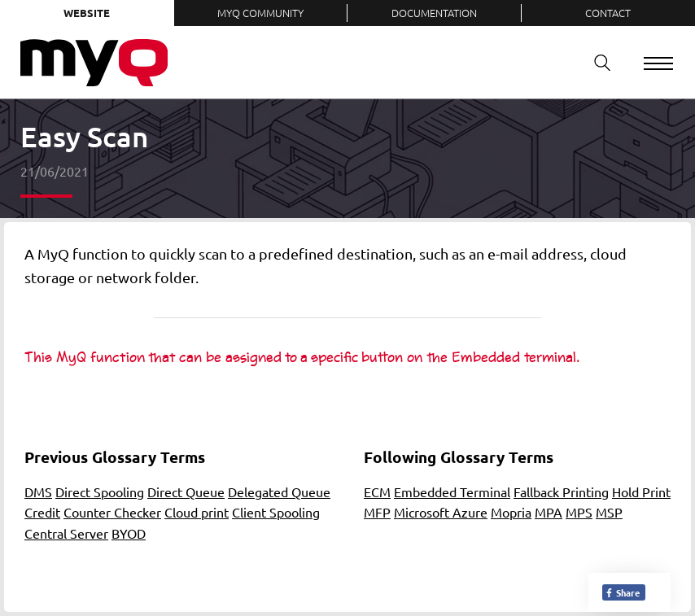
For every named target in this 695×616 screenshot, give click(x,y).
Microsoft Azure (441, 512)
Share (622, 592)
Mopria (511, 512)
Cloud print (197, 512)
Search (597, 62)
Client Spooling (276, 512)
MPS (579, 512)
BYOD (129, 533)
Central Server (66, 533)
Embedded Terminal (452, 491)
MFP (377, 512)
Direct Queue (186, 491)
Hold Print (641, 491)
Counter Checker (112, 512)
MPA (549, 512)
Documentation (434, 13)
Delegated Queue (279, 491)
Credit (42, 512)
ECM (377, 491)
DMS (38, 491)
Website (87, 13)
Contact (608, 13)
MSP (609, 512)
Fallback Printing (561, 491)
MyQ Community (260, 13)
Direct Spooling (100, 491)
